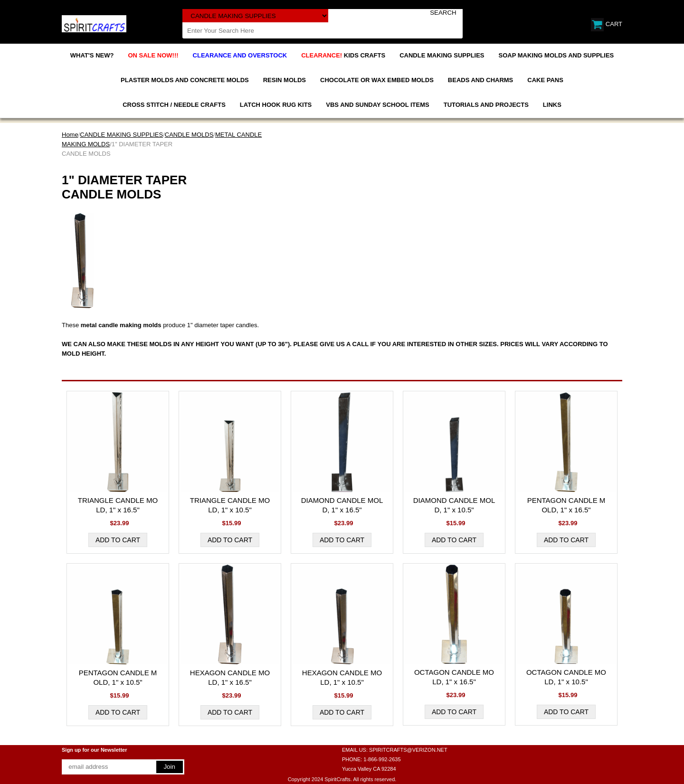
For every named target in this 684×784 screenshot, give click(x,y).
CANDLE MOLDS (189, 135)
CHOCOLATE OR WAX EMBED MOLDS (377, 80)
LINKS (552, 105)
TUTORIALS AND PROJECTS (486, 105)
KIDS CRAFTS (343, 55)
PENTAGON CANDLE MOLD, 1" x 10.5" (118, 677)
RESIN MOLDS (285, 80)
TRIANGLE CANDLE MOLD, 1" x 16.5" (118, 505)
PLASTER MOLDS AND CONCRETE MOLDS (185, 80)
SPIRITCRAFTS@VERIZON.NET (408, 750)
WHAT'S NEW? (92, 55)
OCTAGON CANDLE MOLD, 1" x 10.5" (566, 677)
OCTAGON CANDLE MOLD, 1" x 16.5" (454, 677)
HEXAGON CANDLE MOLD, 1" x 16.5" (230, 677)
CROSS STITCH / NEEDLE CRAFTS (174, 105)
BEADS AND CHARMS (480, 80)
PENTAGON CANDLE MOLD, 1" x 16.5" (566, 505)
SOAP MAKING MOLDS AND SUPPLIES (556, 55)
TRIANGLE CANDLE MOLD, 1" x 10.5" (230, 505)
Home (70, 135)
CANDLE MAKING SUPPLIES (442, 55)
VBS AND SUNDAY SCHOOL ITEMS (377, 105)
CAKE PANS (545, 80)
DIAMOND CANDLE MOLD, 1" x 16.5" (342, 505)
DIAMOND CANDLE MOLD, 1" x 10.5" (454, 505)
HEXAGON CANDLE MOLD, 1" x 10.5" (342, 677)
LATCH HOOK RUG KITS (276, 105)
